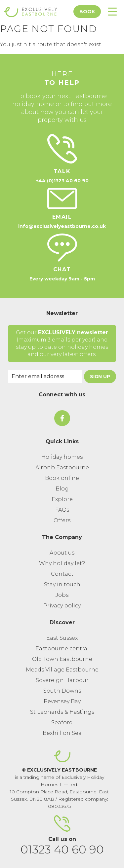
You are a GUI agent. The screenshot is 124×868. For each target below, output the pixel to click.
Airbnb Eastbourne (62, 468)
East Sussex (62, 638)
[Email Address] (45, 377)
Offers (62, 520)
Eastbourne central (62, 649)
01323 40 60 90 (62, 850)
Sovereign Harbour (62, 680)
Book (87, 12)
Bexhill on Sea (62, 733)
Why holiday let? (62, 563)
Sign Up (100, 377)
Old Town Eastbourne (62, 659)
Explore (62, 499)
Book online (62, 478)
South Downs (62, 691)
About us (62, 553)
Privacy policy (62, 606)
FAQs (62, 510)
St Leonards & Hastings (62, 712)
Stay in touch (62, 584)
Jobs (62, 595)
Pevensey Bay (62, 701)
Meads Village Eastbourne (62, 670)
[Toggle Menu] (112, 12)
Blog (62, 489)
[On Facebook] (62, 418)
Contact (62, 574)
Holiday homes (62, 457)
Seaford (62, 723)
